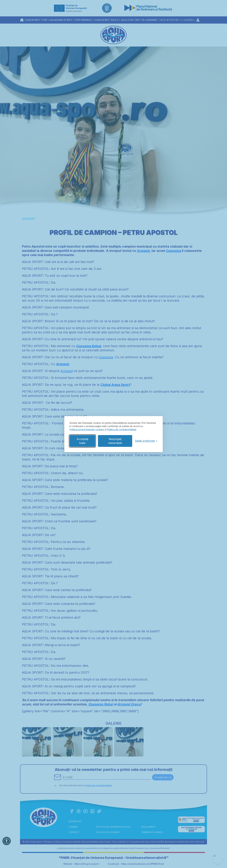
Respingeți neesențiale (115, 441)
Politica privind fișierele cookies (87, 429)
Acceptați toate (82, 441)
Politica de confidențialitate (122, 429)
